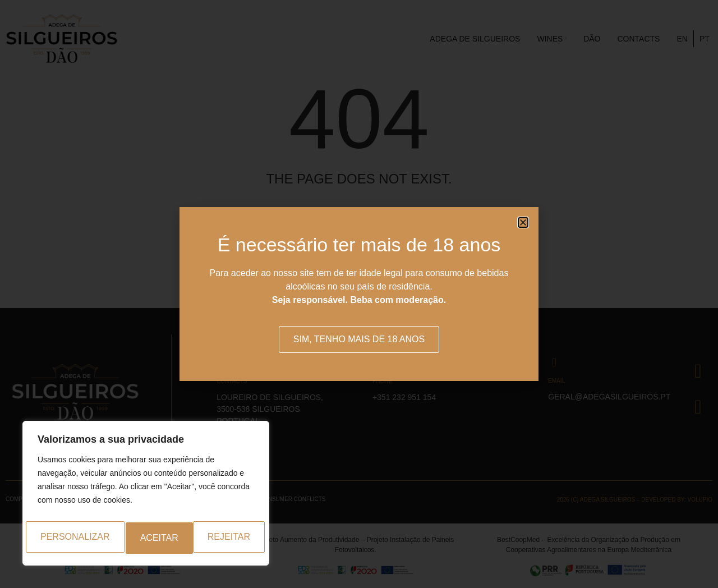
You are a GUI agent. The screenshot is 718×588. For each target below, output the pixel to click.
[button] (523, 222)
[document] (359, 294)
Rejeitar (162, 538)
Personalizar (72, 538)
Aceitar (236, 538)
